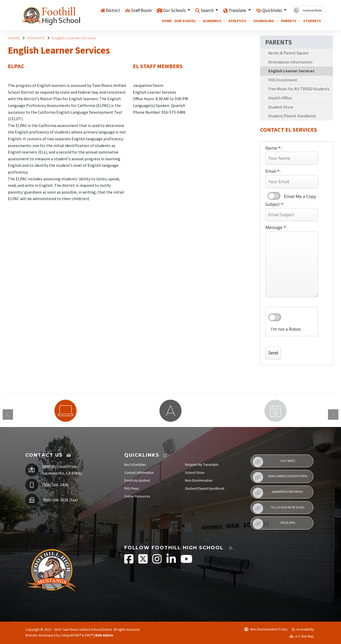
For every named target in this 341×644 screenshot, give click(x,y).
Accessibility (303, 629)
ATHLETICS (238, 21)
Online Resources (137, 496)
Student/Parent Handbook (292, 116)
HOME (166, 21)
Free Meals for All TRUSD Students (299, 89)
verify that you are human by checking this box (275, 317)
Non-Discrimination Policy (266, 629)
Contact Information (139, 473)
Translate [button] (238, 10)
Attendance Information (290, 62)
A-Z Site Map (302, 636)
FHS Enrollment (283, 80)
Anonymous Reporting (278, 493)
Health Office (280, 98)
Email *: (273, 171)
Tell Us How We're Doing (279, 508)
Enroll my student (137, 480)
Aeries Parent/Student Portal (280, 477)
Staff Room (141, 10)
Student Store (281, 107)
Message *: (276, 227)
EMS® (89, 635)
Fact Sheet (274, 462)
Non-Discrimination (199, 480)
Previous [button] (8, 415)
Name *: (274, 148)
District (113, 10)
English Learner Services (74, 38)
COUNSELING (264, 21)
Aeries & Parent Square (288, 53)
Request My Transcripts (202, 465)
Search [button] (207, 10)
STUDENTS (313, 21)
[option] (66, 411)
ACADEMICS (213, 21)
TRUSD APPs (274, 524)
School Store (195, 473)
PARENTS (290, 21)
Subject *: (275, 204)
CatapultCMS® (71, 635)
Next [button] (333, 415)
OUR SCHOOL (186, 21)
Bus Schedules (135, 465)
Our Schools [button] (175, 10)
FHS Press (131, 489)
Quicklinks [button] (273, 10)
